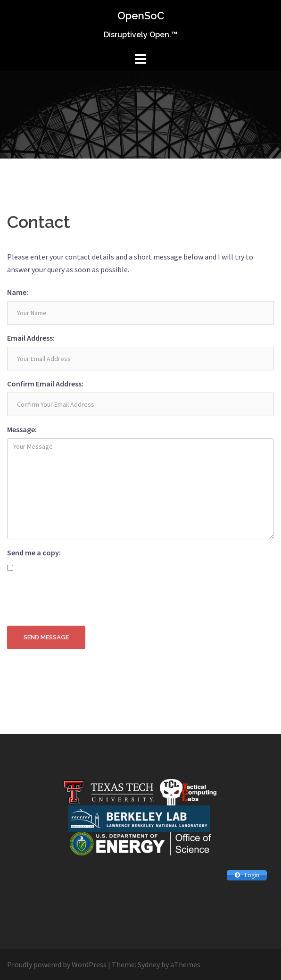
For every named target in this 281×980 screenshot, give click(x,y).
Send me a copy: (34, 553)
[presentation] (79, 600)
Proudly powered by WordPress (57, 964)
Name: (18, 292)
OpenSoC (141, 16)
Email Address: (31, 338)
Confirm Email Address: (45, 384)
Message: (22, 429)
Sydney (149, 964)
